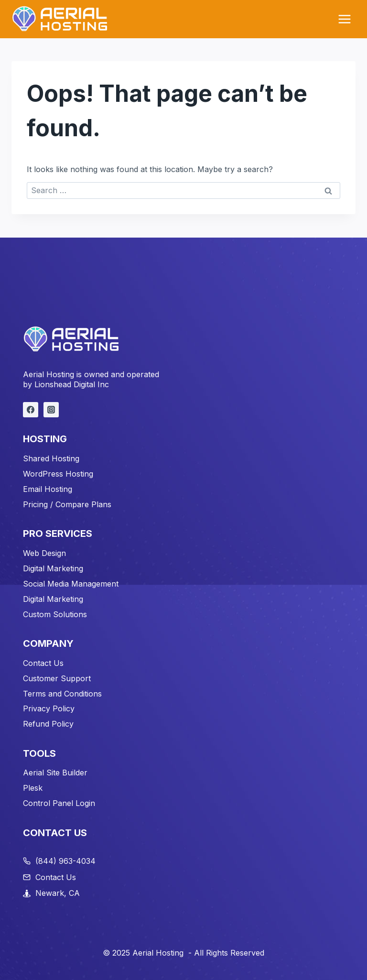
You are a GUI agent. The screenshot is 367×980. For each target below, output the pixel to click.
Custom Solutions (55, 614)
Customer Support (57, 678)
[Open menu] (344, 19)
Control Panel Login (59, 803)
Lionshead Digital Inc (72, 384)
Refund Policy (48, 724)
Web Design (44, 553)
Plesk (33, 788)
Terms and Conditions (62, 694)
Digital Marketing (53, 568)
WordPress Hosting (58, 474)
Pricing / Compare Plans (67, 504)
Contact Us (43, 663)
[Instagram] (51, 410)
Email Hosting (48, 489)
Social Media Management (71, 584)
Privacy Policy (49, 708)
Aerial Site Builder (55, 773)
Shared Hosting (51, 458)
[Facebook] (31, 410)
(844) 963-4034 (65, 861)
